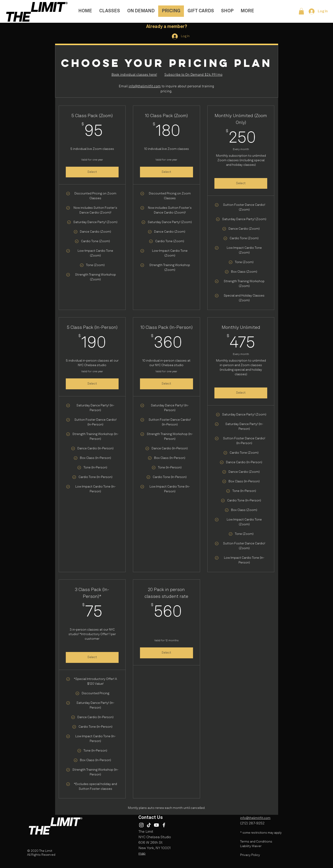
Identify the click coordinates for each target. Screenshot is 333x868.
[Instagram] (141, 825)
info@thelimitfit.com (145, 86)
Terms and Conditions (256, 842)
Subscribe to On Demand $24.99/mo (193, 75)
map (142, 854)
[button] (301, 11)
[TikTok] (149, 825)
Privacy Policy (250, 855)
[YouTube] (156, 825)
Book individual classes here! (134, 75)
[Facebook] (164, 825)
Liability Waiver (251, 846)
